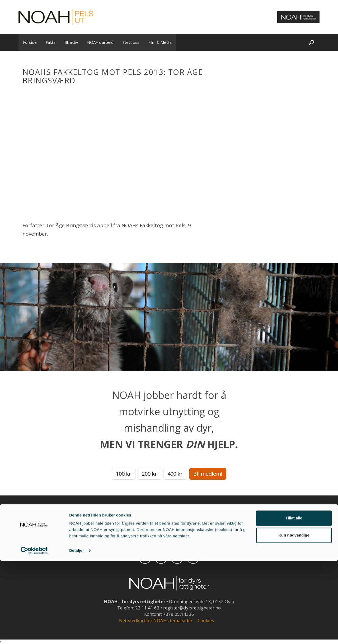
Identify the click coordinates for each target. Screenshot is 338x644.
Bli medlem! (208, 474)
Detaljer (77, 634)
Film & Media (160, 42)
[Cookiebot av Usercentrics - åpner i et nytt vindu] (34, 634)
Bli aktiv (71, 42)
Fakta (51, 42)
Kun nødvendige (294, 618)
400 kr (175, 474)
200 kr (149, 474)
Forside (30, 42)
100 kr (124, 474)
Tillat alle (294, 601)
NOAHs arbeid (100, 42)
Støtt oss (131, 42)
